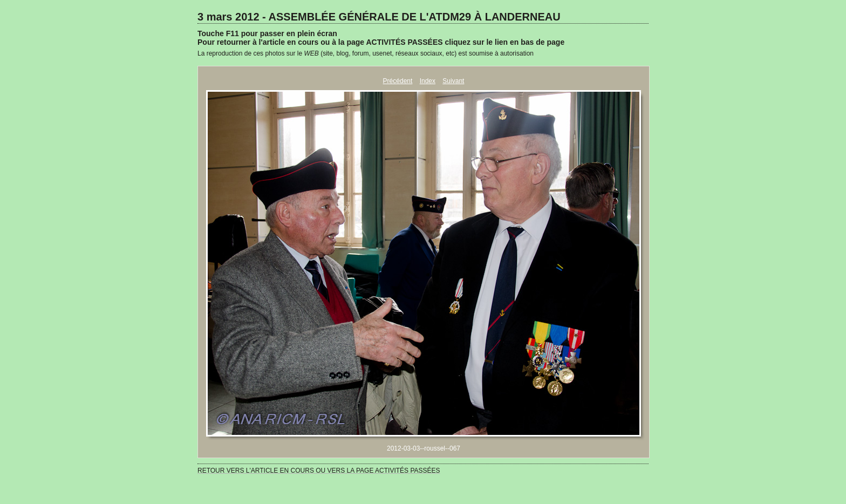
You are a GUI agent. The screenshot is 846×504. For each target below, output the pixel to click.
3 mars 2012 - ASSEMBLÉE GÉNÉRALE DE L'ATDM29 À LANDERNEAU (379, 17)
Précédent (398, 81)
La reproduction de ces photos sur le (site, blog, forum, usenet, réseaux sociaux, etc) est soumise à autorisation (366, 53)
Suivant (453, 81)
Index (428, 81)
